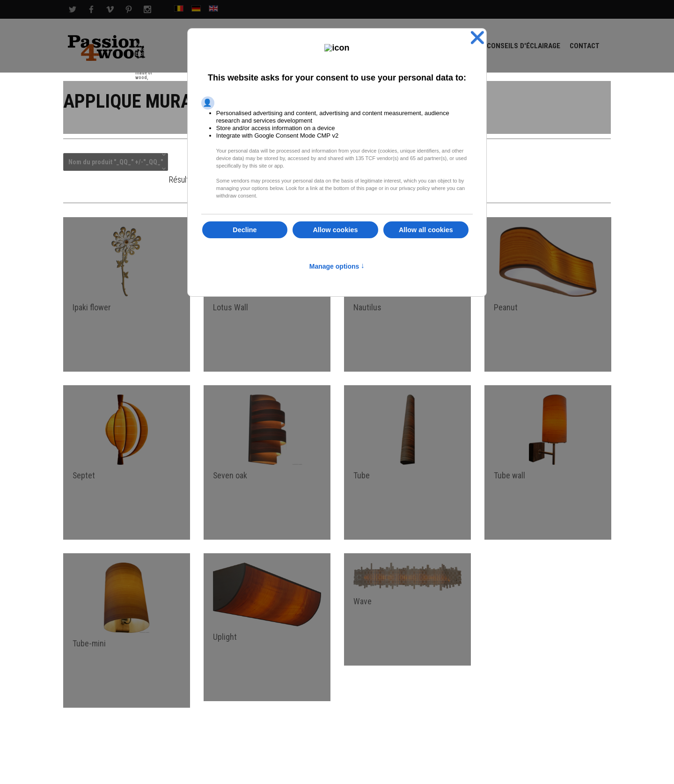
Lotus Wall (231, 308)
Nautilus (367, 308)
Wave (363, 603)
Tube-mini (89, 645)
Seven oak (230, 477)
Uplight (225, 639)
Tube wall (509, 477)
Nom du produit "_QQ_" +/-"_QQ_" (116, 163)
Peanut (506, 308)
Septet (84, 477)
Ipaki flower (92, 308)
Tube (362, 477)
